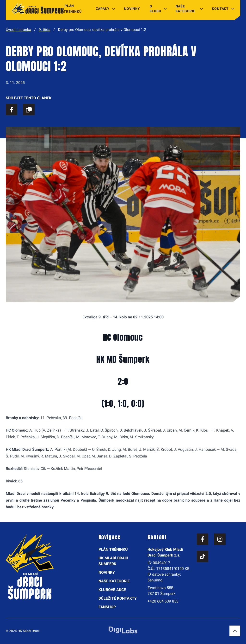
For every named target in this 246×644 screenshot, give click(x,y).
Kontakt (220, 9)
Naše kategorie (185, 9)
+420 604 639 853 (163, 601)
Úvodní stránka (18, 30)
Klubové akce (112, 590)
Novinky (132, 9)
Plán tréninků (73, 9)
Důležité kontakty (118, 598)
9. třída (45, 30)
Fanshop (107, 607)
